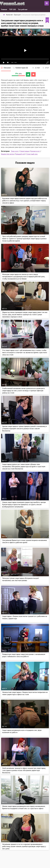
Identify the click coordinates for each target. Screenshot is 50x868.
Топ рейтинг (23, 9)
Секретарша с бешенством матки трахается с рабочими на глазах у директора (25, 617)
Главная (4, 9)
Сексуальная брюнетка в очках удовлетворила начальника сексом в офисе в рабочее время (25, 541)
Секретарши (25, 151)
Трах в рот (15, 151)
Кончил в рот (35, 151)
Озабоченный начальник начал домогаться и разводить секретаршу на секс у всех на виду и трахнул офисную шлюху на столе (24, 391)
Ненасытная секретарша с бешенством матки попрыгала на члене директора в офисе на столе (25, 693)
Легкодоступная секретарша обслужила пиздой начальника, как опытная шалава (20, 579)
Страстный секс (32, 154)
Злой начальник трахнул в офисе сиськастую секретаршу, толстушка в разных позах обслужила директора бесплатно (24, 770)
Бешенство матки (8, 154)
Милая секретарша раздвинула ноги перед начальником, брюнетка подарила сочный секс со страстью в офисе (24, 807)
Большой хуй (20, 154)
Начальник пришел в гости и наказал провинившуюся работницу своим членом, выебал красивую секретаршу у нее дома (24, 846)
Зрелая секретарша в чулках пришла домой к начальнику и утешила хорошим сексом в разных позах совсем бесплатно (25, 428)
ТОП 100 (12, 9)
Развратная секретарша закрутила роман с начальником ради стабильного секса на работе (24, 655)
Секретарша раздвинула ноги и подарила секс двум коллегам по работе (22, 731)
